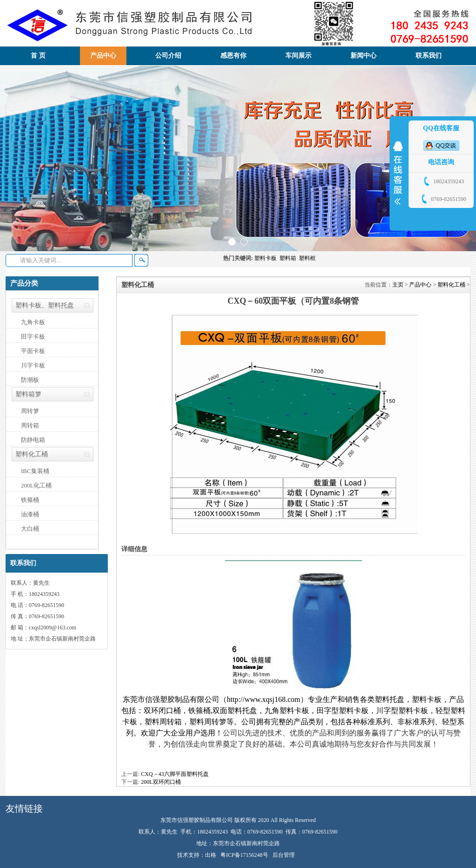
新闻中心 (364, 56)
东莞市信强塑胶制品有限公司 (171, 699)
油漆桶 (30, 514)
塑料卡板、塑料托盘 (45, 305)
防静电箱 (33, 440)
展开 (398, 173)
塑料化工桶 (32, 454)
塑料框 (308, 258)
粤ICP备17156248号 (244, 855)
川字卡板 (33, 365)
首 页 (38, 56)
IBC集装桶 (35, 471)
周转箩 (30, 411)
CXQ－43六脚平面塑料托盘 (175, 774)
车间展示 (298, 56)
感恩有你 (233, 56)
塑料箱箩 (28, 394)
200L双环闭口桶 (161, 782)
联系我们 (429, 56)
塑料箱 (289, 258)
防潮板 (30, 380)
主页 (398, 285)
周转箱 (30, 425)
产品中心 (103, 56)
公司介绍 (168, 56)
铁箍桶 (30, 500)
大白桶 (30, 529)
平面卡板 (33, 351)
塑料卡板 (267, 258)
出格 (211, 855)
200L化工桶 (36, 485)
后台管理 (284, 855)
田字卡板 (33, 337)
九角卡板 (33, 322)
